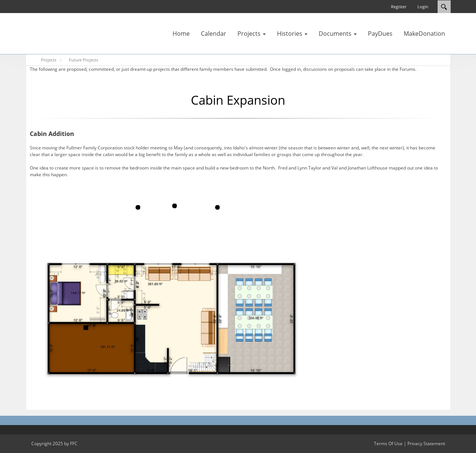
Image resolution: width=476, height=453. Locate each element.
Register (399, 7)
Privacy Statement (426, 444)
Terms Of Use (388, 444)
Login (423, 7)
